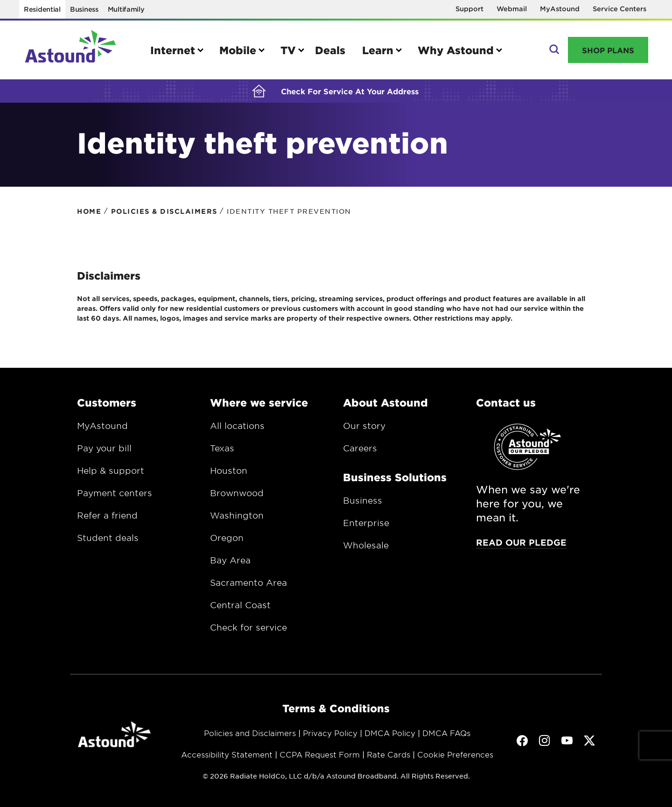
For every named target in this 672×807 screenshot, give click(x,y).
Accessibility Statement (227, 754)
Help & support (111, 470)
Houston (229, 470)
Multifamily (126, 9)
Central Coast (240, 605)
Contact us (506, 402)
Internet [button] (173, 50)
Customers (107, 402)
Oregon (227, 538)
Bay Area (230, 560)
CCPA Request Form (320, 754)
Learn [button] (378, 50)
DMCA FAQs (446, 733)
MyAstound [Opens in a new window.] (102, 426)
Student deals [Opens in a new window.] (108, 538)
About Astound (385, 402)
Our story (364, 426)
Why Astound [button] (456, 50)
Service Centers (619, 9)
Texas (222, 448)
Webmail (512, 9)
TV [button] (288, 50)
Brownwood (237, 493)
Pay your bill (104, 448)
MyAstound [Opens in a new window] (560, 9)
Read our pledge (521, 542)
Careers (360, 448)
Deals (330, 50)
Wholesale (366, 545)
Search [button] (553, 50)
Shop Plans (608, 50)
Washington (237, 515)
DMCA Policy (390, 733)
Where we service (259, 402)
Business (84, 9)
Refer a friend (107, 515)
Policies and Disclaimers (250, 733)
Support (469, 9)
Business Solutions (395, 477)
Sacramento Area (248, 582)
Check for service (248, 627)
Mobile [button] (238, 50)
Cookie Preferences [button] (455, 754)
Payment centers (115, 493)
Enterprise (366, 523)
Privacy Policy (330, 733)
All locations (237, 426)
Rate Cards (388, 754)
